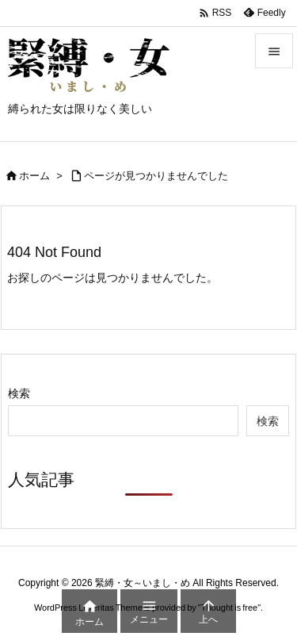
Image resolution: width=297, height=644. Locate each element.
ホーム (34, 176)
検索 (19, 393)
